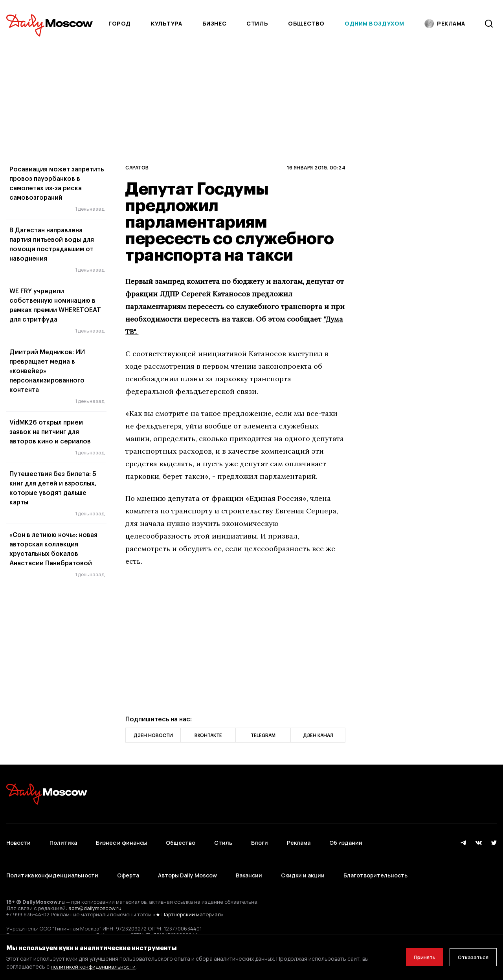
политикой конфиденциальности (95, 966)
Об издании (346, 838)
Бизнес (214, 23)
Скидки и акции (303, 861)
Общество (306, 23)
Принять (416, 957)
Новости (18, 838)
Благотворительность (375, 861)
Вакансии (249, 861)
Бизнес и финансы (121, 838)
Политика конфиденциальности (52, 861)
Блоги (260, 838)
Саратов (137, 167)
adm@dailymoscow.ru (95, 889)
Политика (63, 838)
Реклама (299, 838)
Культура (166, 23)
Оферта (128, 861)
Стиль (257, 23)
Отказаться (470, 957)
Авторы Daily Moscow (187, 861)
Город (120, 23)
